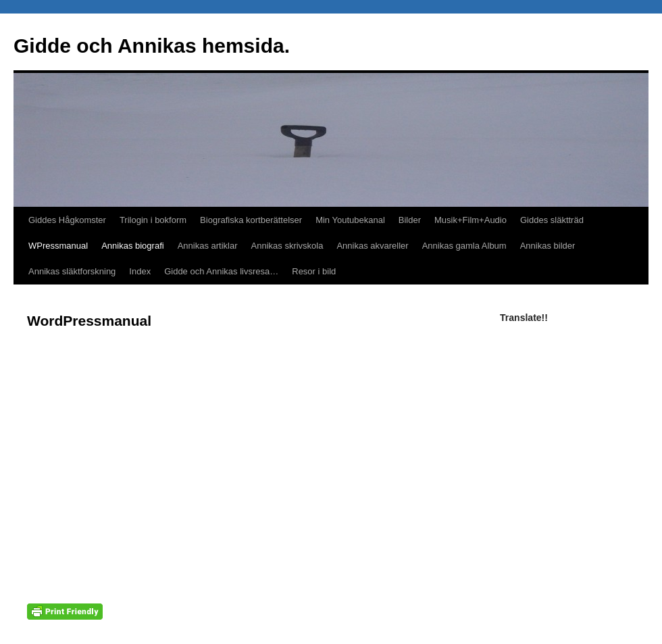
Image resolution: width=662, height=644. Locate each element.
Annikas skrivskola (287, 246)
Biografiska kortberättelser (251, 220)
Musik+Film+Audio (470, 220)
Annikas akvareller (372, 246)
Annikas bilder (548, 246)
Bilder (410, 220)
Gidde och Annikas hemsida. (152, 46)
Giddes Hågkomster (67, 220)
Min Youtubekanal (350, 220)
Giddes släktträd (552, 220)
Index (140, 271)
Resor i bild (314, 271)
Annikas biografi (133, 246)
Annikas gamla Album (464, 246)
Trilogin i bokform (153, 220)
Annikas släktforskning (72, 271)
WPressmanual (58, 246)
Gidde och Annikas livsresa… (221, 271)
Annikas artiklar (208, 246)
